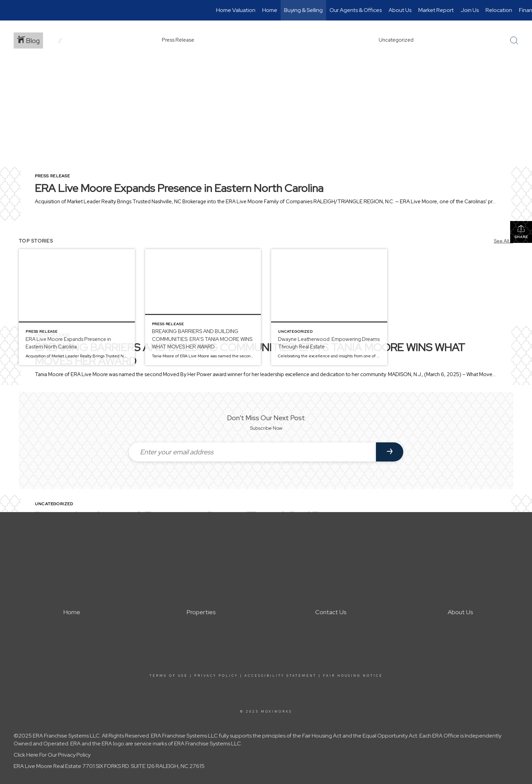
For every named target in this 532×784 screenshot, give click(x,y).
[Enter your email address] (252, 452)
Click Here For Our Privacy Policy (52, 755)
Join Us (470, 10)
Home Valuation (236, 10)
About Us (400, 10)
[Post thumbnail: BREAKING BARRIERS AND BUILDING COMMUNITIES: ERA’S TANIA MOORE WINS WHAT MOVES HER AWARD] (203, 307)
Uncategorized (54, 504)
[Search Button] (514, 41)
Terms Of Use (169, 676)
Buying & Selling (303, 10)
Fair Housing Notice (353, 676)
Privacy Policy (216, 676)
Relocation (499, 10)
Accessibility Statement (281, 676)
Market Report (436, 10)
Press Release (53, 176)
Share (521, 232)
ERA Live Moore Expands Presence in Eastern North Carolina (179, 188)
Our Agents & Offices (356, 10)
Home (270, 10)
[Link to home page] (9, 10)
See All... (503, 241)
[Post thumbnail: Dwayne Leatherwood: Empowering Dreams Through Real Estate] (329, 307)
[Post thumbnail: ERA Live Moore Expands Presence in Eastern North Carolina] (77, 307)
